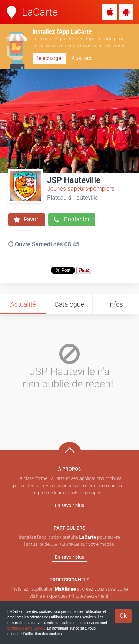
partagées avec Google (26, 628)
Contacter (72, 220)
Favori (27, 220)
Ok (123, 616)
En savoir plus (69, 505)
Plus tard (81, 58)
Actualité (23, 304)
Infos (116, 304)
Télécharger (49, 58)
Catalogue (69, 304)
